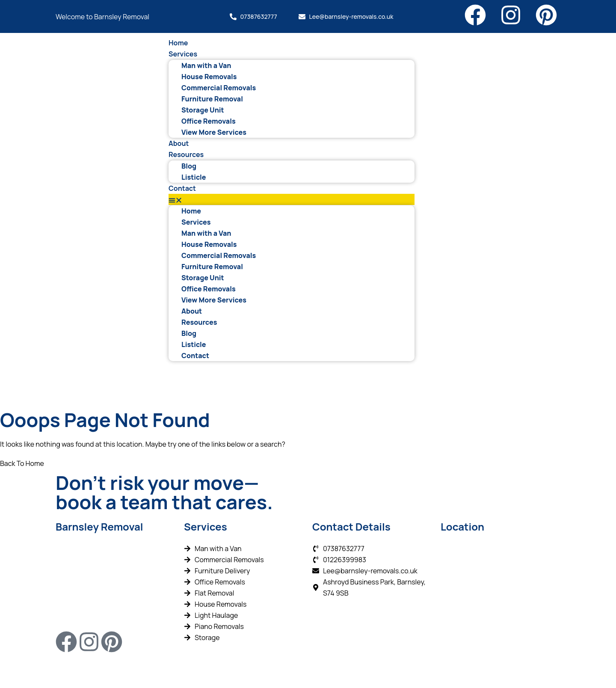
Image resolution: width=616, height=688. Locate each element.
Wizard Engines (263, 670)
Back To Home (22, 463)
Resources (186, 154)
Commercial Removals (219, 88)
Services (183, 54)
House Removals (209, 77)
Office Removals (209, 121)
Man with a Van (206, 65)
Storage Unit (203, 110)
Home (178, 43)
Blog (189, 166)
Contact (182, 188)
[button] (292, 199)
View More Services (214, 132)
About (179, 143)
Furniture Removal (212, 99)
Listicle (194, 177)
